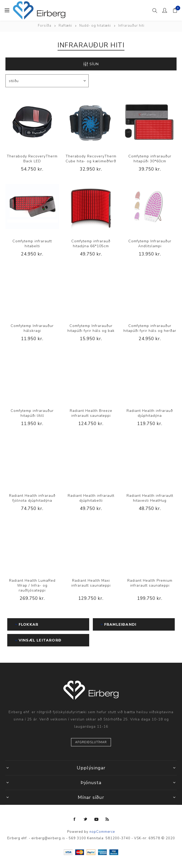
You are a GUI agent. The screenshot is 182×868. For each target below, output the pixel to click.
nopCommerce (102, 832)
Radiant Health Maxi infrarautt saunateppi (91, 583)
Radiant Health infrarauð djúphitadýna (150, 413)
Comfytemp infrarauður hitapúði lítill (32, 413)
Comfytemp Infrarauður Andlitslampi (150, 244)
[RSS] (107, 819)
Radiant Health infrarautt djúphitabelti (91, 498)
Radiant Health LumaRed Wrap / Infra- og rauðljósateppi (32, 585)
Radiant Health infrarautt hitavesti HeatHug (150, 498)
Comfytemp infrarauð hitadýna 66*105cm (91, 244)
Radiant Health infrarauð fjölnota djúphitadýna (32, 498)
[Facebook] (75, 819)
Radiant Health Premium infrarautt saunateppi (150, 583)
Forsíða (45, 26)
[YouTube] (96, 819)
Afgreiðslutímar (91, 742)
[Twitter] (86, 819)
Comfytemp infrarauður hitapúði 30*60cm (150, 159)
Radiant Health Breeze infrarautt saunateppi (91, 413)
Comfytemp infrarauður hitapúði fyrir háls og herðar (150, 328)
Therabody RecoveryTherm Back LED (32, 159)
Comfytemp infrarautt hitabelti (32, 244)
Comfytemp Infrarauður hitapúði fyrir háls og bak (91, 328)
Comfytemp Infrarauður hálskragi (32, 328)
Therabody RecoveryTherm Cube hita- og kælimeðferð (91, 159)
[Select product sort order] (47, 81)
